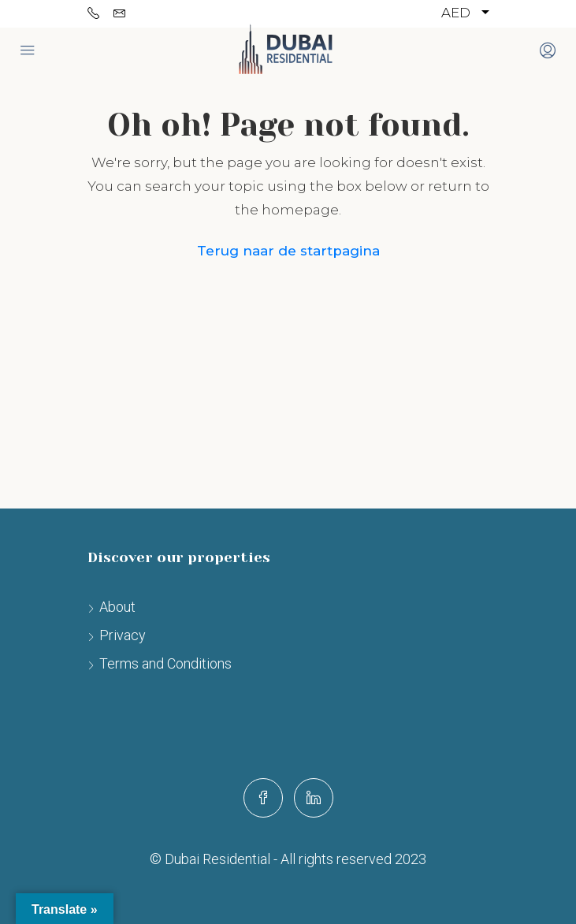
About (117, 607)
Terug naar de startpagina (288, 251)
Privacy (123, 635)
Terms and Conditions (165, 663)
